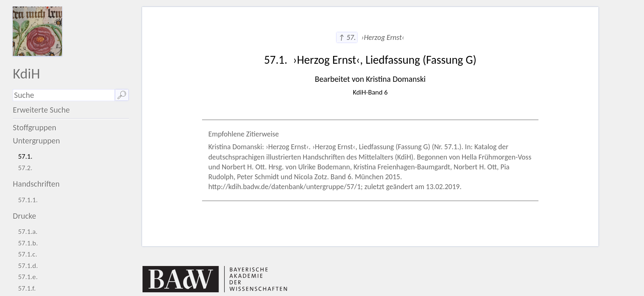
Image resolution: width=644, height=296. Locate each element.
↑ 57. (347, 37)
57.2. (25, 168)
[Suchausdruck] (64, 95)
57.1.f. (27, 288)
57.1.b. (28, 243)
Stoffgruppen (34, 127)
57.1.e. (28, 277)
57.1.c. (28, 254)
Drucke (24, 216)
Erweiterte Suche (41, 110)
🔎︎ (122, 95)
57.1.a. (28, 232)
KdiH (26, 73)
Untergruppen (36, 141)
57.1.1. (28, 200)
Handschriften (36, 184)
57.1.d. (28, 266)
